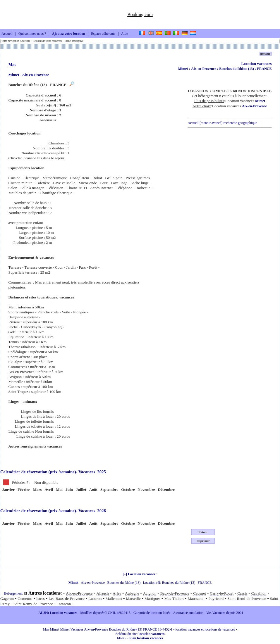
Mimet (183, 69)
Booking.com (140, 14)
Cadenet (200, 593)
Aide (124, 34)
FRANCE (264, 69)
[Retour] (266, 54)
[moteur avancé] (211, 123)
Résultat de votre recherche (48, 41)
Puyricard (216, 599)
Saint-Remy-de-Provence (33, 604)
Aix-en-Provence (204, 69)
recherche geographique (240, 123)
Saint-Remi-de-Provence (247, 599)
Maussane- (196, 599)
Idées (121, 638)
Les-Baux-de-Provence (67, 599)
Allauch (103, 593)
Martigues (152, 599)
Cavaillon (259, 593)
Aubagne (132, 593)
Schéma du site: (140, 634)
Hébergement (13, 593)
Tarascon (64, 604)
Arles (117, 593)
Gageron (7, 599)
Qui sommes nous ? (32, 34)
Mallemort (114, 599)
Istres (41, 599)
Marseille (133, 599)
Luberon (95, 599)
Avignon (150, 593)
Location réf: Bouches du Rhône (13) (169, 583)
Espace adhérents (103, 34)
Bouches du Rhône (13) (237, 69)
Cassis (242, 593)
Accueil (7, 34)
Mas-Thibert (174, 599)
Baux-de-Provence (175, 593)
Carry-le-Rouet (222, 593)
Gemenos (25, 599)
